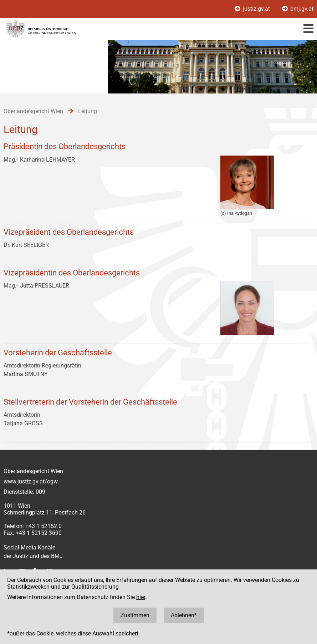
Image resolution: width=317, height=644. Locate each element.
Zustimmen (135, 615)
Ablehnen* (184, 615)
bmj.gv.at (298, 9)
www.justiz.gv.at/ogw (31, 481)
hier (141, 597)
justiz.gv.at (253, 9)
